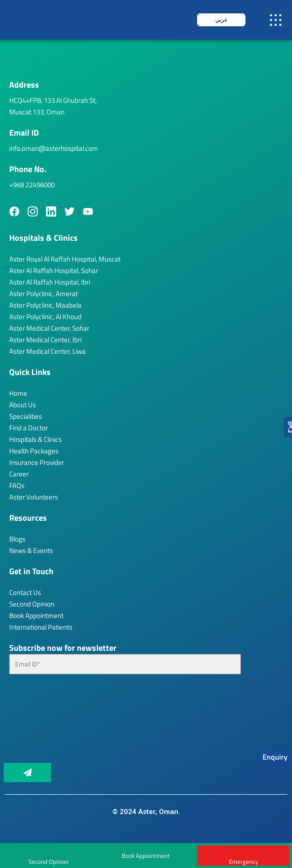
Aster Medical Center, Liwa (47, 351)
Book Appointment (146, 856)
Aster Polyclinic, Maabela (45, 305)
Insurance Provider (37, 462)
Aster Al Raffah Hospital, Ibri (50, 282)
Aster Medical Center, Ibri (45, 340)
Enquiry (275, 757)
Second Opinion (32, 604)
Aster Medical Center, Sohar (49, 328)
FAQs (17, 485)
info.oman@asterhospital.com (54, 148)
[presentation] (47, 722)
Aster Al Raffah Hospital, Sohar (54, 271)
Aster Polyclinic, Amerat (44, 294)
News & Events (31, 550)
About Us (23, 405)
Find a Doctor (29, 428)
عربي (221, 20)
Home (18, 393)
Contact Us (25, 592)
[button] (276, 20)
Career (19, 474)
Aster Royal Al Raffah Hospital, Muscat (65, 259)
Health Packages (34, 451)
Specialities (26, 416)
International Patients (41, 627)
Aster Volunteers (34, 497)
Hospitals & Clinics (35, 439)
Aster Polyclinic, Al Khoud (45, 317)
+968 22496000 (32, 185)
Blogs (17, 539)
